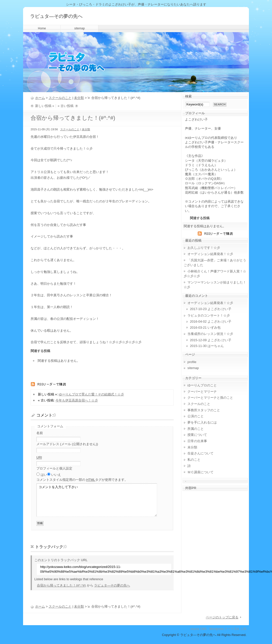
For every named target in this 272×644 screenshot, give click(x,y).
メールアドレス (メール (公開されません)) (67, 444)
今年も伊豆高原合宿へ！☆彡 (77, 400)
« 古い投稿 (66, 106)
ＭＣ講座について (200, 472)
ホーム (40, 98)
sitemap (80, 28)
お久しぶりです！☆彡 (204, 248)
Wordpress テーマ (221, 629)
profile (192, 362)
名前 (40, 433)
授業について (197, 435)
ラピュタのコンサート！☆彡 (209, 315)
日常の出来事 (197, 441)
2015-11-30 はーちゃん (207, 346)
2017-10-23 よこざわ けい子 (211, 309)
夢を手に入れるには (202, 422)
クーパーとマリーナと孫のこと (210, 398)
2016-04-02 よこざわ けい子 (211, 321)
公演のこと (196, 416)
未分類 (79, 98)
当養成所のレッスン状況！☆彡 (210, 334)
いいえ (56, 475)
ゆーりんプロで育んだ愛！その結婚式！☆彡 (91, 394)
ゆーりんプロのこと (202, 385)
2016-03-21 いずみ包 (205, 328)
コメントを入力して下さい (97, 500)
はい (44, 475)
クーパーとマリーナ (202, 392)
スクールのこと (60, 98)
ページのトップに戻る (222, 617)
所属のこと (196, 429)
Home (42, 28)
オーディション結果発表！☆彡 (210, 254)
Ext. (237, 629)
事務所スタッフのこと (204, 410)
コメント (82, 480)
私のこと (194, 460)
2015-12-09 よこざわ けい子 (211, 340)
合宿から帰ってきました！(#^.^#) (61, 585)
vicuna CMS (199, 629)
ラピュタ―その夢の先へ (56, 16)
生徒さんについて (200, 453)
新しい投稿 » (45, 106)
